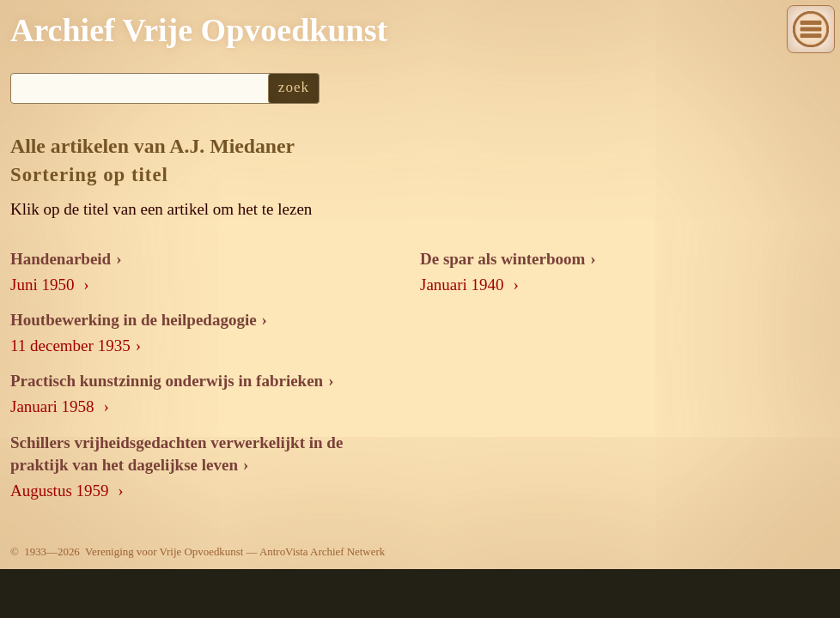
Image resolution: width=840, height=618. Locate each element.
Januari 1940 (464, 285)
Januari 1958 (54, 406)
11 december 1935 (70, 345)
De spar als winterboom (502, 259)
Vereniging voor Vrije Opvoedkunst (164, 551)
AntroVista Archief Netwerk (322, 551)
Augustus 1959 (61, 491)
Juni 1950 (44, 285)
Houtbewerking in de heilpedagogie (134, 320)
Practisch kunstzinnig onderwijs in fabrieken (167, 381)
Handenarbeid (61, 259)
